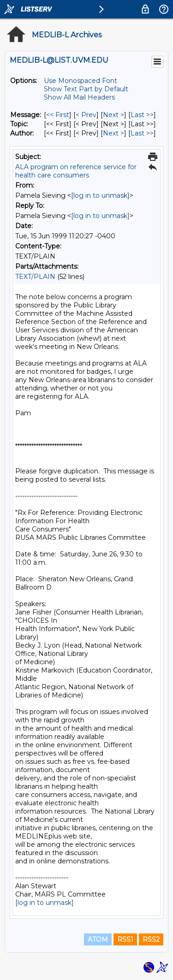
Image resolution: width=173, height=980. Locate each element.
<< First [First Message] (58, 115)
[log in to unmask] (100, 195)
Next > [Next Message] (113, 115)
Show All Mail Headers (79, 97)
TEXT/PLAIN (35, 277)
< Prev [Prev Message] (86, 115)
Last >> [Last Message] (142, 115)
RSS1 (125, 939)
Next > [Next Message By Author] (113, 133)
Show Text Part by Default (86, 89)
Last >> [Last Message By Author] (142, 133)
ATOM (98, 939)
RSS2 (151, 939)
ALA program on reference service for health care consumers (76, 171)
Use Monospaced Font (81, 81)
